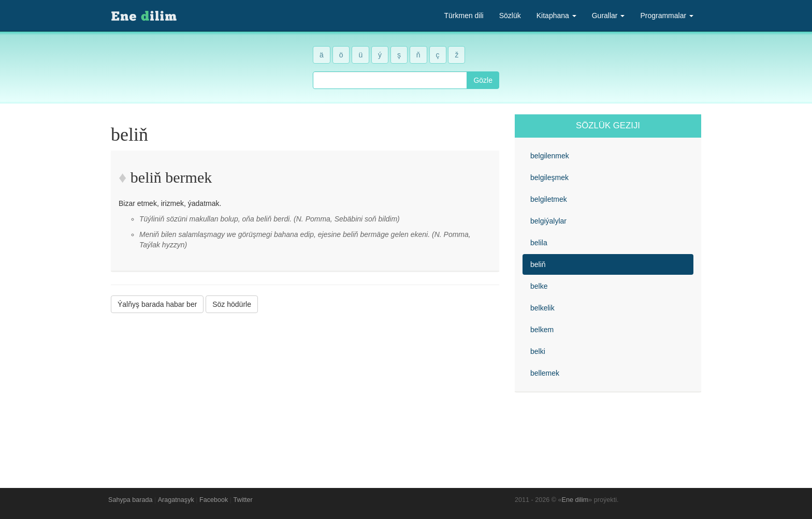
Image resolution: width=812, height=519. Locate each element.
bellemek (545, 373)
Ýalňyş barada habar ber (157, 304)
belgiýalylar (548, 221)
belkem (542, 330)
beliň (538, 264)
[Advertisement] (305, 393)
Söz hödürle (232, 304)
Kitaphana (556, 16)
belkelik (542, 308)
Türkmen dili (463, 16)
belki (538, 351)
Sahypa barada (130, 500)
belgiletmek (549, 199)
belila (539, 243)
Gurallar (608, 16)
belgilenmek (550, 156)
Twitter (243, 500)
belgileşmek (549, 177)
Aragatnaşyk (176, 500)
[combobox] (390, 80)
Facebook (214, 500)
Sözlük (510, 16)
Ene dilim (575, 500)
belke (539, 286)
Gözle (483, 80)
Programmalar (667, 16)
